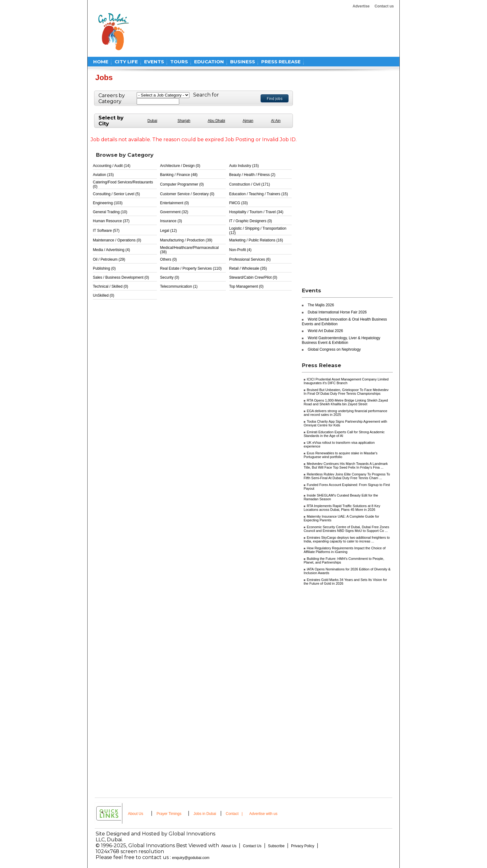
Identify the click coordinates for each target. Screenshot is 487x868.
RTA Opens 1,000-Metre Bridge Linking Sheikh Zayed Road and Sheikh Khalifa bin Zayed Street (346, 402)
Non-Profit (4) (240, 250)
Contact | (235, 814)
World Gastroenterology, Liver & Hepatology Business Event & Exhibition (341, 340)
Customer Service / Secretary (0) (187, 194)
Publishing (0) (104, 268)
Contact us (384, 6)
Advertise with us (264, 814)
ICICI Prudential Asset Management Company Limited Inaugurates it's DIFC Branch (346, 381)
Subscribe (276, 846)
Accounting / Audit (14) (112, 166)
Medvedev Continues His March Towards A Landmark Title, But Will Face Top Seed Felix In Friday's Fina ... (346, 465)
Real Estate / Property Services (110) (191, 268)
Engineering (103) (108, 203)
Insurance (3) (171, 221)
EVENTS (154, 62)
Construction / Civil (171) (250, 184)
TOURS (179, 62)
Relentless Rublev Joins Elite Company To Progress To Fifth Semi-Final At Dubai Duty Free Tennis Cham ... (347, 476)
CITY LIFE (126, 62)
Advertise (361, 6)
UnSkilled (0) (104, 295)
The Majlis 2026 (321, 305)
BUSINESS (243, 62)
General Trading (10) (110, 212)
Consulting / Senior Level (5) (116, 194)
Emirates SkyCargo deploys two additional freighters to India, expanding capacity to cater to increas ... (347, 539)
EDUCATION (209, 62)
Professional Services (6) (250, 259)
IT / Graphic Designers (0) (251, 221)
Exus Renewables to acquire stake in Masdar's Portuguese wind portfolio (341, 455)
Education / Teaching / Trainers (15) (259, 194)
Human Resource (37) (111, 221)
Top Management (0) (246, 286)
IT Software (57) (106, 231)
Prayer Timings (169, 814)
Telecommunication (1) (179, 286)
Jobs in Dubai (205, 814)
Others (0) (168, 259)
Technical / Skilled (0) (110, 286)
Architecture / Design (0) (180, 166)
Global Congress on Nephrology (334, 349)
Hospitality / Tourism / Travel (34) (256, 212)
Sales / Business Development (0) (121, 277)
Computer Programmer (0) (182, 184)
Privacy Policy (303, 846)
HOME (101, 62)
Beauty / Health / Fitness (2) (252, 175)
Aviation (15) (103, 175)
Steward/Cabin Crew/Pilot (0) (253, 277)
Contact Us (252, 846)
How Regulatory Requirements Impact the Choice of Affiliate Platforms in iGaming (345, 550)
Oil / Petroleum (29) (109, 259)
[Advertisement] (253, 32)
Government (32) (174, 212)
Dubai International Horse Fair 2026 (337, 312)
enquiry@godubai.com (191, 858)
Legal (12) (168, 231)
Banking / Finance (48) (179, 175)
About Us (136, 814)
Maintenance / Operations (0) (117, 240)
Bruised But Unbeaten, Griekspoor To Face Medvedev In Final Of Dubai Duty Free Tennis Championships (346, 392)
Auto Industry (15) (244, 166)
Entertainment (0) (174, 203)
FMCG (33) (239, 203)
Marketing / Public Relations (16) (256, 240)
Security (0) (169, 277)
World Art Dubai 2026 (325, 331)
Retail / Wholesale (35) (248, 268)
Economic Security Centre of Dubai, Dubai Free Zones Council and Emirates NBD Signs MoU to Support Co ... (346, 529)
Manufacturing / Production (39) (186, 240)
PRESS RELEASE (281, 62)
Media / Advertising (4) (111, 250)
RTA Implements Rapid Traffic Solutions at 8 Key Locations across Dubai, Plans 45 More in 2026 (342, 508)
